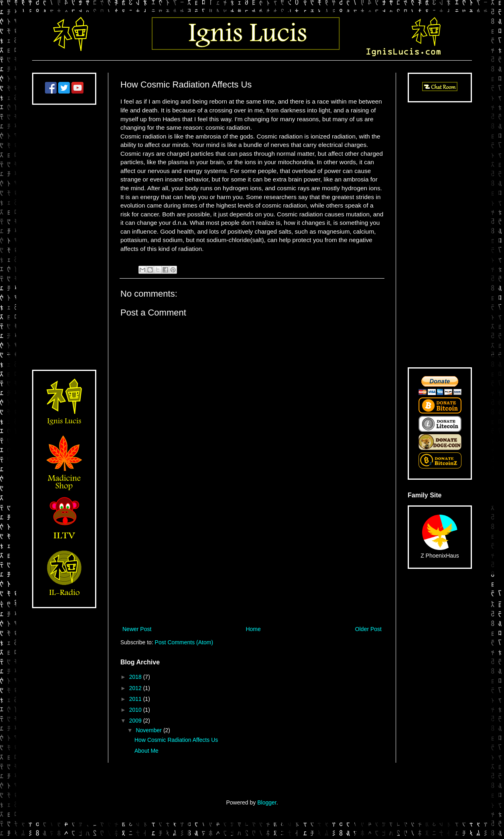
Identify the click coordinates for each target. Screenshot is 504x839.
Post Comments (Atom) (184, 642)
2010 (136, 710)
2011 (136, 699)
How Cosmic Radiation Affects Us (176, 740)
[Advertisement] (252, 558)
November (149, 730)
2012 (136, 688)
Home (253, 629)
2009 (136, 721)
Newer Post (137, 629)
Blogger (267, 802)
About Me (146, 751)
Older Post (368, 629)
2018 (136, 677)
